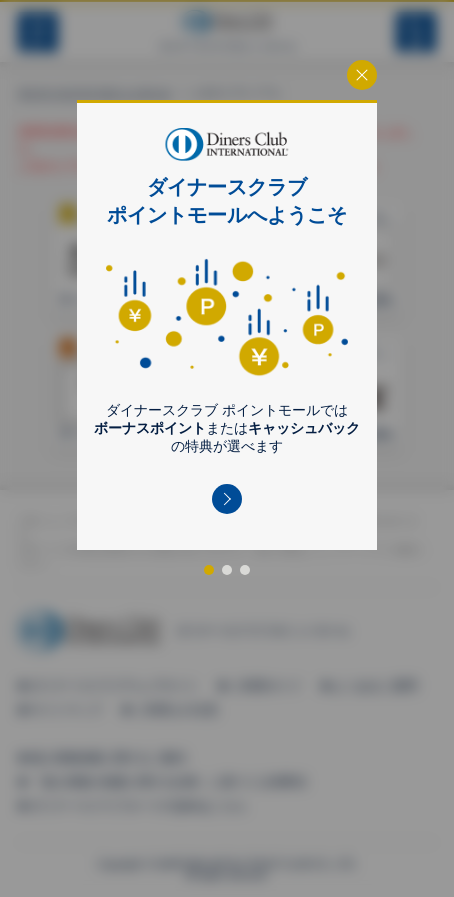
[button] (227, 499)
